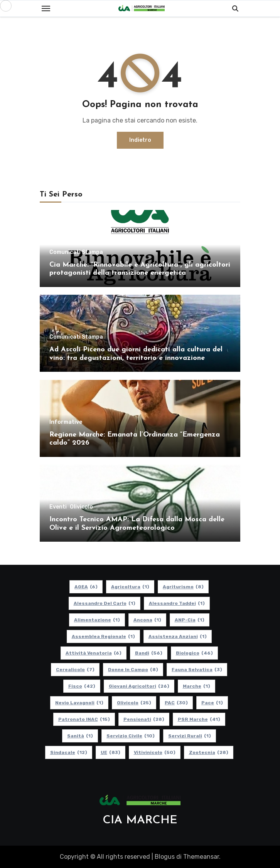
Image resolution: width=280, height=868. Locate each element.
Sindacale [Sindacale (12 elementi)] (69, 752)
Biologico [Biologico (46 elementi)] (194, 653)
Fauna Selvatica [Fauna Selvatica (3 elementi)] (197, 670)
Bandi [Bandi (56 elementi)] (149, 653)
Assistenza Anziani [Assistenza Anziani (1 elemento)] (178, 636)
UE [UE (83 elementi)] (110, 752)
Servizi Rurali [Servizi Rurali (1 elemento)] (190, 736)
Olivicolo (81, 507)
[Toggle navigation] (46, 8)
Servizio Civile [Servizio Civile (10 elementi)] (131, 736)
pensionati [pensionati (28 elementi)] (144, 719)
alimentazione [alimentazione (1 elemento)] (97, 620)
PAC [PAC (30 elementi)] (176, 703)
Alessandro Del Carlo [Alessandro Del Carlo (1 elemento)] (105, 603)
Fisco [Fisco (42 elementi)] (82, 686)
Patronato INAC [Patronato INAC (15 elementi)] (84, 719)
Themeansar (201, 857)
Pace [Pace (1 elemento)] (212, 703)
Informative (66, 422)
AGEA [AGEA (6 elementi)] (86, 587)
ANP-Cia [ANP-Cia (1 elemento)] (190, 620)
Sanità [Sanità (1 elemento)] (80, 736)
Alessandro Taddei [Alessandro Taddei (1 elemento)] (177, 603)
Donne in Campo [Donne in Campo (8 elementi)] (133, 670)
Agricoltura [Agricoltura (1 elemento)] (130, 587)
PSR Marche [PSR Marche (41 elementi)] (199, 719)
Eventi (58, 507)
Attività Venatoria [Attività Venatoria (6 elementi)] (94, 653)
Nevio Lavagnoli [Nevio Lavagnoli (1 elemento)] (79, 703)
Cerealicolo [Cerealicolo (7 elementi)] (75, 670)
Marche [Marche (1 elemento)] (197, 686)
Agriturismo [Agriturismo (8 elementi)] (183, 587)
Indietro (140, 140)
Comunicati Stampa (76, 252)
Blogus (165, 857)
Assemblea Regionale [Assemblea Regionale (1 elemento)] (103, 636)
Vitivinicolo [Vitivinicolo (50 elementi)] (155, 752)
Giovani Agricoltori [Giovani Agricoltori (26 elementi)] (139, 686)
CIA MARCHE (140, 820)
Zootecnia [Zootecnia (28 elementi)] (209, 752)
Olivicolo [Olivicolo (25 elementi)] (134, 703)
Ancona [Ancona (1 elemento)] (147, 620)
